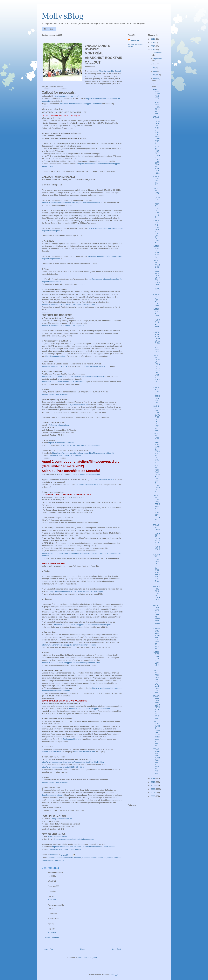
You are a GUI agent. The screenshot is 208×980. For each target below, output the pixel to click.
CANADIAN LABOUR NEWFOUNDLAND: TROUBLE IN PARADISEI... (156, 448)
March (156, 75)
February (157, 78)
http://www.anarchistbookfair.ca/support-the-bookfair (81, 104)
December (157, 53)
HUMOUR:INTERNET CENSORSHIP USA (156, 395)
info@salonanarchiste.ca (56, 356)
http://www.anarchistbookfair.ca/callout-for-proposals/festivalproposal (69, 304)
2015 (153, 39)
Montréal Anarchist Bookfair (110, 71)
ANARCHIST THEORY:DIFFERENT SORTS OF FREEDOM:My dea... (156, 101)
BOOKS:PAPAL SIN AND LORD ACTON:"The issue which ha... (156, 707)
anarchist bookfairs (65, 858)
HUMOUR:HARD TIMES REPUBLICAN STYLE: (156, 319)
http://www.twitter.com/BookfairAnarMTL (66, 455)
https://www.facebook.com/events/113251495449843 (63, 382)
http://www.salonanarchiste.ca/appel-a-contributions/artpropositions (69, 645)
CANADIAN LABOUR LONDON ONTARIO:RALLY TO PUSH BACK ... (156, 538)
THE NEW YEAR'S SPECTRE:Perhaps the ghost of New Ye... (156, 734)
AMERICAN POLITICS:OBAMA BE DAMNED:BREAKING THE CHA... (156, 569)
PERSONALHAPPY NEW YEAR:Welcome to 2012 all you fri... (156, 761)
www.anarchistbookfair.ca (90, 474)
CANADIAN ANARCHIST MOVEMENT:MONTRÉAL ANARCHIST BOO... (156, 276)
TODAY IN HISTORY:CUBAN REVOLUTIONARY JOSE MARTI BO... (156, 160)
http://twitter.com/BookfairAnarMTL (56, 394)
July (155, 64)
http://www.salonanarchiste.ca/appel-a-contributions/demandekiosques (82, 625)
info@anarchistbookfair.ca (58, 425)
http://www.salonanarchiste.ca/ (66, 96)
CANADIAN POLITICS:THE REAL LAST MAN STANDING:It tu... (156, 682)
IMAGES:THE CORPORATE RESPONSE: (156, 594)
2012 (153, 50)
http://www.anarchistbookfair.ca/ (55, 366)
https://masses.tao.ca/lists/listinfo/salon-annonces (81, 445)
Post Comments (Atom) (88, 958)
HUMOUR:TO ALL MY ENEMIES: (156, 300)
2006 (153, 796)
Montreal (117, 858)
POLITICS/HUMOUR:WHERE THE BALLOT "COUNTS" (156, 639)
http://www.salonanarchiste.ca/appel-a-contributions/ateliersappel (77, 591)
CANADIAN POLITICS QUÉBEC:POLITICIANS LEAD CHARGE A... (156, 479)
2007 (153, 793)
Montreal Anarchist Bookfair (53, 861)
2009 (153, 786)
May (155, 68)
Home (83, 949)
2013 (153, 46)
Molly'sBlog (63, 16)
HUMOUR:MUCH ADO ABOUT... (156, 251)
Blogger (115, 974)
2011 (153, 778)
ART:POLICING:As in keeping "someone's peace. (156, 615)
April (155, 71)
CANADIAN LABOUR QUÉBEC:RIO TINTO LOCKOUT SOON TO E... (156, 203)
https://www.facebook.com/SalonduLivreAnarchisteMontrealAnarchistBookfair (73, 377)
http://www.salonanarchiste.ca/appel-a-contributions (90, 709)
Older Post (117, 949)
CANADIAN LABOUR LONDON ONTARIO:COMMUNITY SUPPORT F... (156, 370)
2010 (153, 782)
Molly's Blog (49, 29)
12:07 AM (52, 900)
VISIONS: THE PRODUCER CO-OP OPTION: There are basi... (156, 418)
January (156, 84)
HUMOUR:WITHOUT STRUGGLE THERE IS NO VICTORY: (156, 342)
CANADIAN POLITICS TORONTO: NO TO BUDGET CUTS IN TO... (156, 508)
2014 (153, 43)
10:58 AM (52, 932)
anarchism (52, 858)
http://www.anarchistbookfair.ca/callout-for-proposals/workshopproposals (71, 203)
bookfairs (77, 858)
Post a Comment (52, 938)
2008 (153, 789)
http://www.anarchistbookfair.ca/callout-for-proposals (63, 326)
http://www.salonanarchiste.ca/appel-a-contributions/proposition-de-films (71, 663)
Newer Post (49, 949)
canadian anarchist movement (94, 858)
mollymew (135, 40)
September (158, 58)
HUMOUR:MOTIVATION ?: (156, 181)
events (110, 858)
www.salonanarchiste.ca (51, 752)
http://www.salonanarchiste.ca (102, 479)
